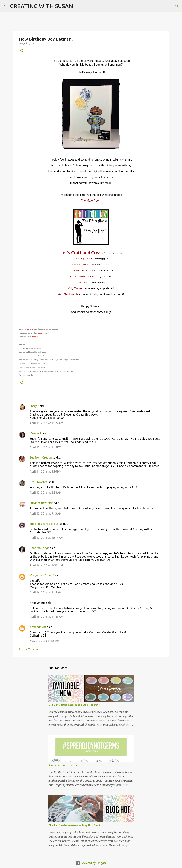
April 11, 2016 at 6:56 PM (45, 472)
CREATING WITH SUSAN (42, 6)
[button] (21, 51)
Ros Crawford (39, 482)
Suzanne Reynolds (42, 503)
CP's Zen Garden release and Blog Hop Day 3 (74, 825)
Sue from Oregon (41, 457)
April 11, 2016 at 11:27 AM (46, 423)
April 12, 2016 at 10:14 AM (46, 538)
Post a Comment (30, 649)
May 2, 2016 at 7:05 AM (45, 641)
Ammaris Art (38, 627)
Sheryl (34, 406)
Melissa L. (36, 433)
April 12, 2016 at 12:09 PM (46, 565)
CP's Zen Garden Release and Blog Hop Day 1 (74, 705)
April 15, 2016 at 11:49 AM (46, 617)
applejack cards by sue (44, 524)
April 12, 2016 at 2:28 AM (46, 492)
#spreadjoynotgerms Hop (63, 765)
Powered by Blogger (91, 863)
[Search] (78, 6)
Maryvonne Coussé (42, 575)
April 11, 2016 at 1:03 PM (45, 447)
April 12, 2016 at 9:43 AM (46, 513)
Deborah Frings (39, 548)
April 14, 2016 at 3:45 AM (46, 592)
